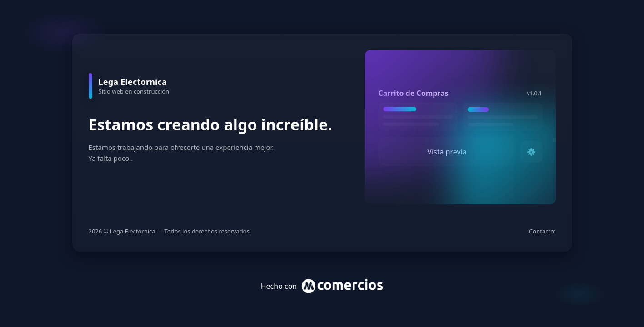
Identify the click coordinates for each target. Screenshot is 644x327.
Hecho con (322, 286)
